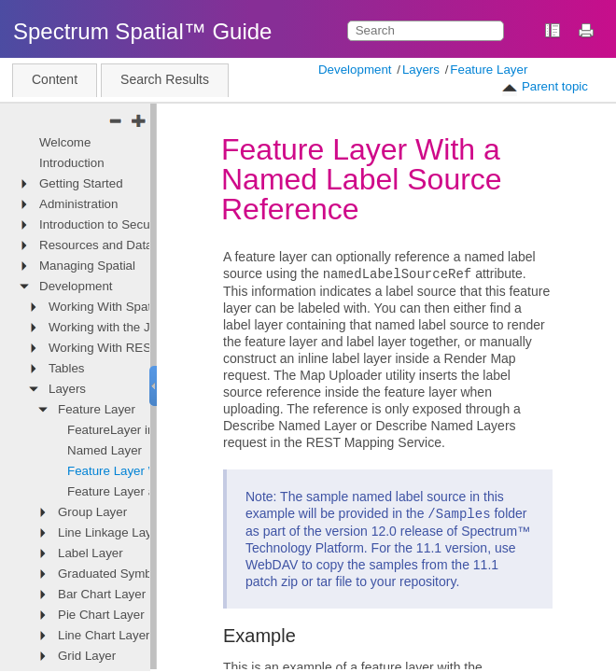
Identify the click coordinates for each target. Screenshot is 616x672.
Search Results (165, 79)
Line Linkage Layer (111, 532)
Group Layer (92, 512)
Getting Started (81, 183)
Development (355, 70)
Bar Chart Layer (102, 594)
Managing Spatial (87, 266)
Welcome (65, 142)
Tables (67, 368)
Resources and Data (96, 245)
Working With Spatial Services (132, 307)
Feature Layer (489, 70)
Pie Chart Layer (101, 615)
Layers (421, 70)
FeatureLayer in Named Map (147, 430)
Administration (78, 204)
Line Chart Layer (104, 635)
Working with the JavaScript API (137, 327)
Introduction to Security (103, 224)
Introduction (72, 163)
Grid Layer (87, 656)
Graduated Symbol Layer (127, 574)
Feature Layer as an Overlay (146, 491)
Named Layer (105, 450)
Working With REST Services (129, 348)
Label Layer (91, 553)
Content (55, 79)
